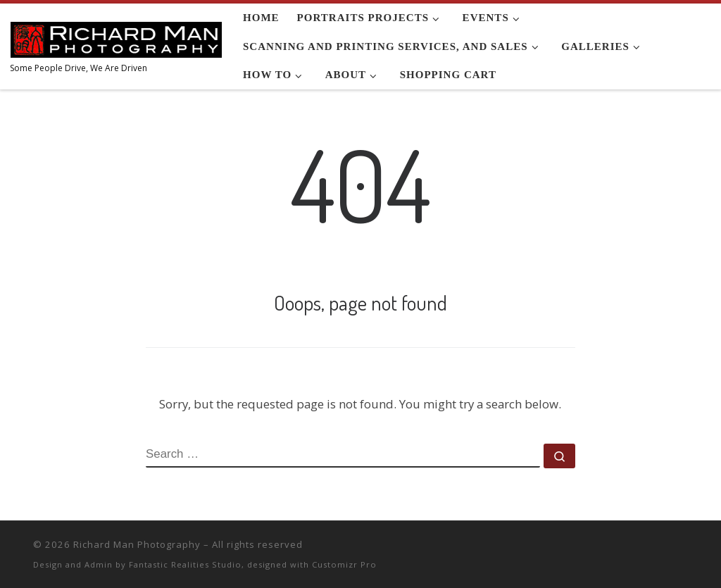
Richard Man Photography (137, 544)
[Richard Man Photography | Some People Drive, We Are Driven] (116, 36)
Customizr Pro (344, 564)
